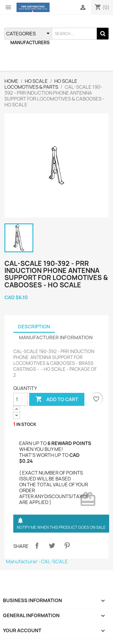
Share (37, 546)
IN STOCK (26, 424)
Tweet (52, 546)
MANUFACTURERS (30, 43)
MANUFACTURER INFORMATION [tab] (56, 337)
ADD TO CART (57, 399)
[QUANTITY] (20, 399)
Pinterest (67, 546)
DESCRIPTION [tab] (34, 327)
